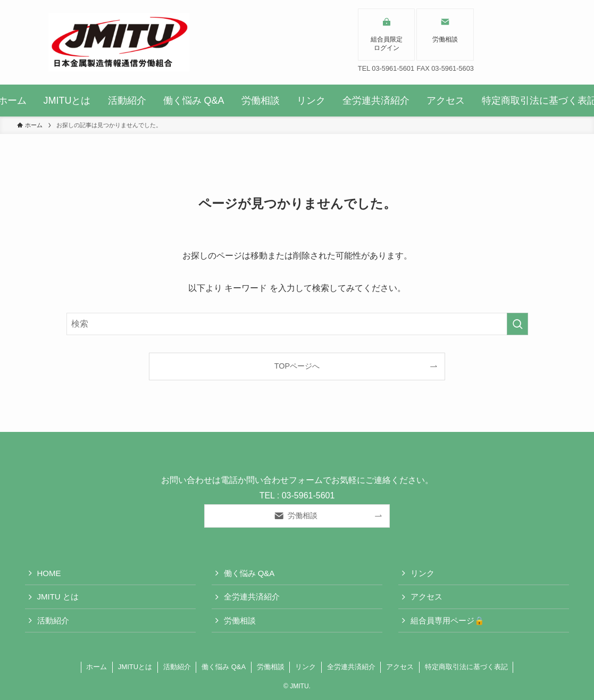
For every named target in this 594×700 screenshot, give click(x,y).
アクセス (426, 597)
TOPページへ (297, 366)
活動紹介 (53, 620)
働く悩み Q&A (249, 573)
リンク (423, 573)
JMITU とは (58, 597)
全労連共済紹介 (252, 597)
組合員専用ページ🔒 (447, 620)
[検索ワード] (297, 324)
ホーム (97, 667)
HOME (49, 573)
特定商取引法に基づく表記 (466, 667)
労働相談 (240, 620)
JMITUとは (135, 667)
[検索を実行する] (517, 324)
